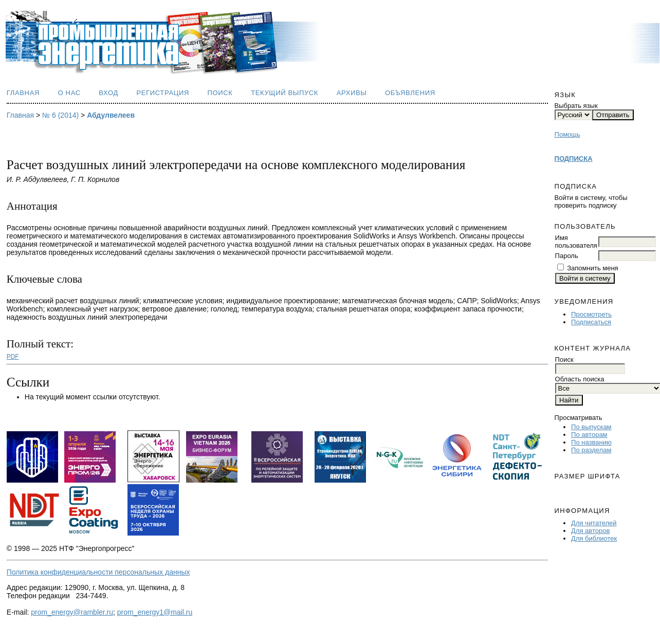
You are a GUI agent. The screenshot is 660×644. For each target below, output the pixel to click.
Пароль (567, 256)
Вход (108, 93)
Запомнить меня (592, 268)
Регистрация (163, 93)
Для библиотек (594, 538)
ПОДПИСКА (574, 159)
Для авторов (590, 531)
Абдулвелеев (111, 115)
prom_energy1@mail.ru (155, 612)
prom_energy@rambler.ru (72, 612)
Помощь (567, 134)
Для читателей (594, 523)
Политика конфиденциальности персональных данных (98, 572)
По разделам (591, 450)
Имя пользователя (576, 242)
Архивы (352, 93)
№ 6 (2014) (60, 115)
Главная (23, 93)
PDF (13, 357)
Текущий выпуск (285, 93)
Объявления (410, 93)
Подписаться (591, 322)
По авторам (589, 435)
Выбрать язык (576, 106)
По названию (591, 442)
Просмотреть (591, 314)
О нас (69, 93)
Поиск (220, 93)
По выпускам (591, 427)
